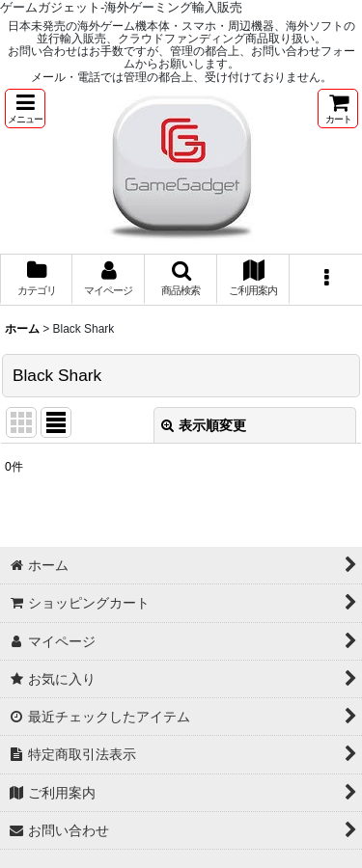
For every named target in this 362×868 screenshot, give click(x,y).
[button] (25, 108)
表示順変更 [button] (204, 425)
